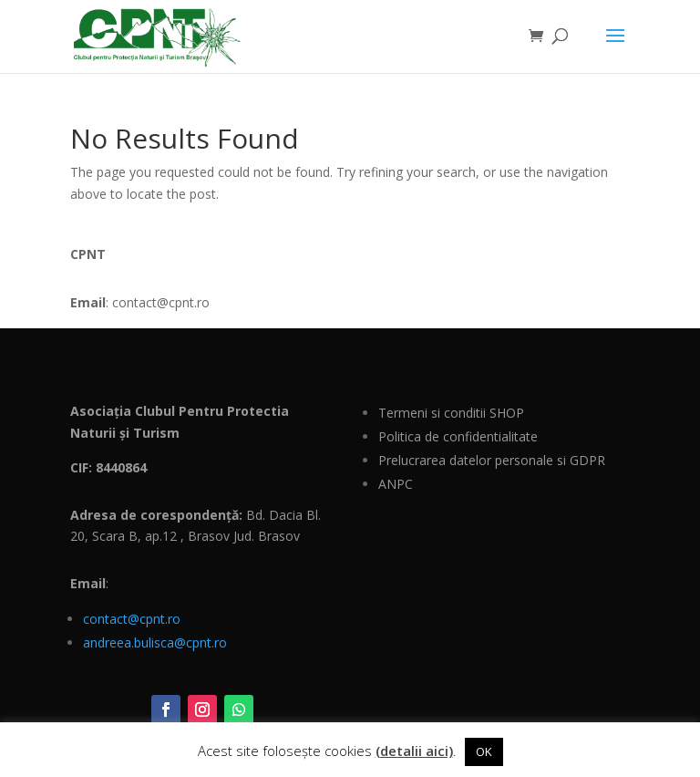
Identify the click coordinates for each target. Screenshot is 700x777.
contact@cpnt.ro (132, 619)
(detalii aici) (414, 751)
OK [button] (484, 751)
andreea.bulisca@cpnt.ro (155, 642)
